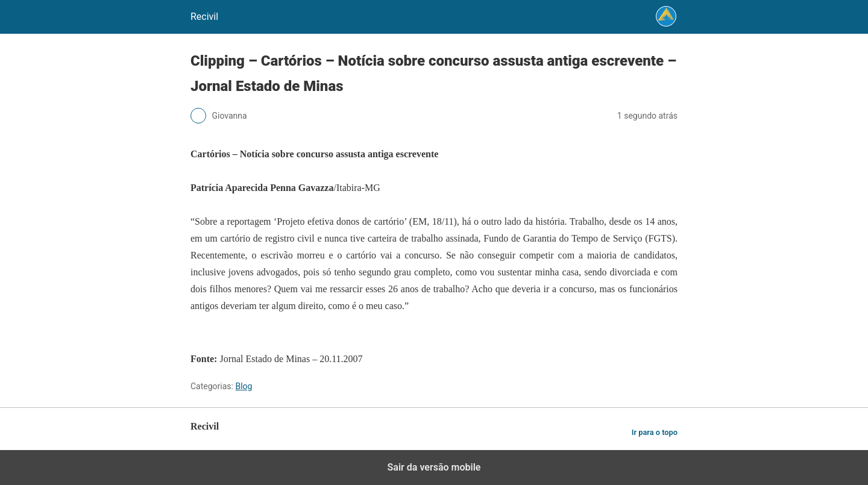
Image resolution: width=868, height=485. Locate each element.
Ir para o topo (655, 432)
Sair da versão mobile (434, 467)
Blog (244, 386)
